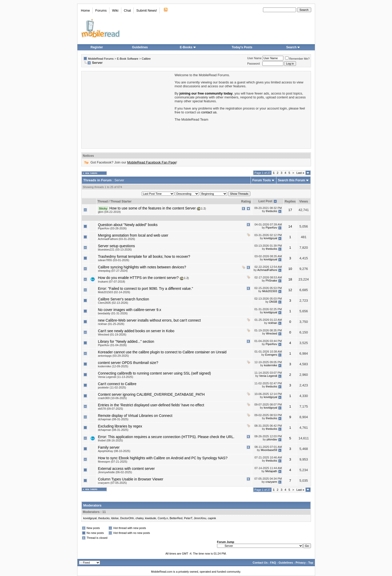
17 (290, 210)
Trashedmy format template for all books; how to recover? (144, 256)
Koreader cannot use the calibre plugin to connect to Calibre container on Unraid (162, 352)
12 (290, 290)
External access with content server (126, 469)
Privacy (301, 563)
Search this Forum (291, 180)
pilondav (272, 439)
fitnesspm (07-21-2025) (113, 462)
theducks (271, 211)
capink (212, 518)
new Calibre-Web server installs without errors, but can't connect (149, 320)
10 (290, 269)
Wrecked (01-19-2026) (112, 334)
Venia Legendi (268, 376)
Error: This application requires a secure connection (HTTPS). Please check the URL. (166, 437)
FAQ (273, 563)
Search (293, 47)
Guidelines (140, 47)
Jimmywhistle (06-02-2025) (115, 472)
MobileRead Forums (101, 59)
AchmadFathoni (267, 270)
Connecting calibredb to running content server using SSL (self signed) (155, 373)
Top (311, 563)
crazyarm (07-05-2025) (113, 483)
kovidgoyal (270, 238)
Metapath (271, 471)
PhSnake (271, 281)
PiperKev (271, 228)
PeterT (188, 518)
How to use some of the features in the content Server (153, 208)
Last (300, 173)
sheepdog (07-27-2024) (113, 271)
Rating (246, 201)
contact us (209, 112)
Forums (101, 10)
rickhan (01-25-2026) (111, 324)
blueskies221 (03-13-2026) (115, 250)
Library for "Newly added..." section (126, 341)
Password (253, 64)
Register (97, 47)
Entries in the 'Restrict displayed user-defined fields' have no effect (151, 405)
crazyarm (271, 482)
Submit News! (147, 10)
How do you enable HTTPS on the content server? (138, 278)
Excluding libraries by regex (120, 426)
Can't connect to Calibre (117, 384)
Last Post (265, 201)
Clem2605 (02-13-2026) (113, 303)
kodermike (271, 365)
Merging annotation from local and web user (133, 235)
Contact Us (260, 563)
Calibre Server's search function (124, 299)
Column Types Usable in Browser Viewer (131, 479)
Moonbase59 (269, 450)
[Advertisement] (128, 109)
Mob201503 (270, 291)
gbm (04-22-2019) (109, 212)
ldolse (115, 518)
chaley (139, 518)
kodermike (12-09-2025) (113, 366)
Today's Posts (242, 47)
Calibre (146, 59)
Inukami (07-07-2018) (112, 282)
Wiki (115, 10)
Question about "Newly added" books (128, 225)
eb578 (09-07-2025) (111, 409)
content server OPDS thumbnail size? (128, 363)
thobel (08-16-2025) (111, 440)
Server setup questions (117, 246)
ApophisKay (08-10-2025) (114, 451)
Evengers (271, 355)
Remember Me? (297, 59)
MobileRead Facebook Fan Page (152, 162)
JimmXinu (200, 518)
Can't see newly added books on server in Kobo (136, 331)
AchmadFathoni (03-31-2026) (117, 239)
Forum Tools (262, 180)
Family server (109, 447)
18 (290, 279)
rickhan (273, 323)
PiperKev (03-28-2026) (112, 228)
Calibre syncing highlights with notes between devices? (142, 267)
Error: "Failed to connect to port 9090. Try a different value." (146, 289)
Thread (103, 201)
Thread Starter (121, 201)
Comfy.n (163, 518)
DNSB (273, 302)
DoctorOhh (127, 518)
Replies (290, 201)
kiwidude (151, 518)
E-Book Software (128, 59)
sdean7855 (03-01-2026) (114, 260)
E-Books (188, 47)
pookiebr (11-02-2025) (112, 387)
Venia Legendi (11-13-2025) (116, 377)
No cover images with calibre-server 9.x (130, 310)
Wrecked (272, 333)
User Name (254, 58)
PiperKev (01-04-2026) (112, 345)
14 (290, 226)
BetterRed (176, 518)
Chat (127, 10)
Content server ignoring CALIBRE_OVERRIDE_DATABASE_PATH (151, 394)
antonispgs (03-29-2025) (114, 356)
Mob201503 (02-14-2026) (114, 292)
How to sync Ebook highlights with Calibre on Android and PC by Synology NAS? (163, 458)
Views (304, 201)
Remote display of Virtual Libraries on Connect (135, 416)
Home (86, 10)
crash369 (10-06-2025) (113, 398)
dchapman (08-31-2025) (113, 419)
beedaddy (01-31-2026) (113, 313)
